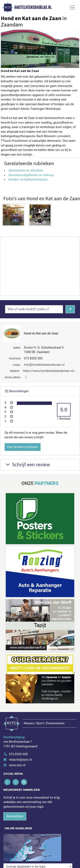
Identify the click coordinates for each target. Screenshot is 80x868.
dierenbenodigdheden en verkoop (31, 175)
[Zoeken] (70, 309)
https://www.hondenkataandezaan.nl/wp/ (51, 371)
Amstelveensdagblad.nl (33, 7)
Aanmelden (15, 816)
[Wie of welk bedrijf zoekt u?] (34, 309)
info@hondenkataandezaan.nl (44, 365)
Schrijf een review (27, 464)
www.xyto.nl (17, 765)
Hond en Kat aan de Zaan (41, 333)
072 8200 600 (18, 754)
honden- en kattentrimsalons (28, 180)
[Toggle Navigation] (72, 7)
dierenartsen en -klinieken (26, 170)
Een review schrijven (23, 447)
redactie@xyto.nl (20, 760)
